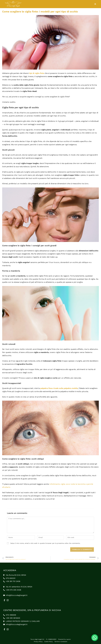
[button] (95, 638)
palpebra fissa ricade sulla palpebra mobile (59, 388)
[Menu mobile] (95, 4)
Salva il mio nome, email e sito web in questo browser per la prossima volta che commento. (45, 543)
